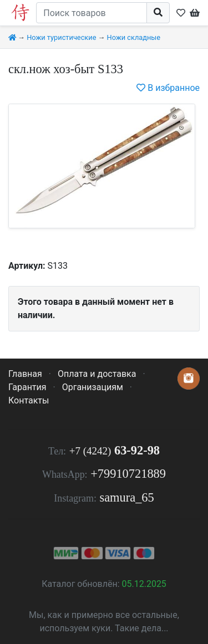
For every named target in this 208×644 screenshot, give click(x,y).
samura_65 (126, 497)
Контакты (29, 400)
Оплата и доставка (97, 374)
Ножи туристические (61, 37)
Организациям (93, 387)
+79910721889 (128, 474)
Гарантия (27, 387)
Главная (25, 374)
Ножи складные (134, 37)
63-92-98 (115, 450)
